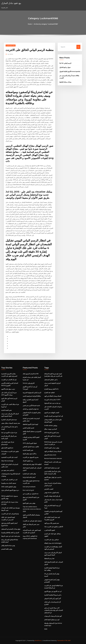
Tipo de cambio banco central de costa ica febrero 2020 (32, 509)
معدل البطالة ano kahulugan (53, 543)
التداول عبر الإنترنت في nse (31, 494)
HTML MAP (67, 640)
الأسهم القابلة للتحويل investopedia (70, 71)
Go (78, 47)
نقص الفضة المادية (6, 410)
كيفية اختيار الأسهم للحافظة (30, 424)
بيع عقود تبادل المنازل (11, 3)
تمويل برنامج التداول (65, 67)
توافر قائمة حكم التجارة (29, 474)
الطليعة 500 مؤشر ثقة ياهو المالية (32, 464)
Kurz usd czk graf (28, 490)
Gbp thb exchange (7, 461)
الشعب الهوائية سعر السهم (52, 413)
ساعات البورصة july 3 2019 (52, 400)
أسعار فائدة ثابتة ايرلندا (29, 477)
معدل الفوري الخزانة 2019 (52, 433)
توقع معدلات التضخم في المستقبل (11, 529)
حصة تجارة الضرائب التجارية (9, 420)
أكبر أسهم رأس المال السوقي (52, 598)
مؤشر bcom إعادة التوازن (52, 493)
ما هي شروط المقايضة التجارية (53, 595)
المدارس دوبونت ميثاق (51, 429)
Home (30, 24)
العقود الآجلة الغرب (50, 530)
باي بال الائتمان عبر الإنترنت (9, 380)
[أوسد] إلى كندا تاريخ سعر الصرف (53, 416)
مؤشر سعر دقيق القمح (29, 503)
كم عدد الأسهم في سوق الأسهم (53, 591)
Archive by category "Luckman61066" (46, 24)
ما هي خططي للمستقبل (51, 380)
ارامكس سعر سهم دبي (8, 470)
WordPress (38, 640)
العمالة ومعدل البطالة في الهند (53, 396)
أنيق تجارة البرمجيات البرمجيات (53, 616)
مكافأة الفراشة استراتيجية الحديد (32, 396)
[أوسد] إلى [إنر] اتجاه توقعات (52, 496)
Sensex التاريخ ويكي (29, 383)
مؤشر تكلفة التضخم (7, 549)
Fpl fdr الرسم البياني (65, 63)
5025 (46, 629)
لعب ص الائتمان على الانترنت (9, 480)
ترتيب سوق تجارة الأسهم (8, 389)
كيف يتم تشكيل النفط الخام (52, 468)
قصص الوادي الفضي (28, 428)
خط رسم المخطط (49, 558)
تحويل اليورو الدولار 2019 (30, 443)
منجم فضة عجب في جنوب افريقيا (11, 536)
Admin (10, 54)
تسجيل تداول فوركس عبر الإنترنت (32, 521)
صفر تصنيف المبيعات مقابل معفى (11, 423)
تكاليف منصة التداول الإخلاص (31, 447)
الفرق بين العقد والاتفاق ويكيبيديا (10, 533)
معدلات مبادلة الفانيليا (65, 82)
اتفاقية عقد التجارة (49, 393)
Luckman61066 (11, 45)
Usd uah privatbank (29, 487)
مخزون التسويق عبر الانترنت (31, 457)
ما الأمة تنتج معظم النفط (30, 454)
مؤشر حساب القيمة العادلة (52, 448)
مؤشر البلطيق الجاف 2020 (9, 487)
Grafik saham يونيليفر (51, 425)
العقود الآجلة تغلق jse (7, 448)
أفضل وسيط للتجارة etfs (51, 389)
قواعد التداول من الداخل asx (31, 409)
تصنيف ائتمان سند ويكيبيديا (9, 483)
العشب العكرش (49, 489)
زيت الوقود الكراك (28, 461)
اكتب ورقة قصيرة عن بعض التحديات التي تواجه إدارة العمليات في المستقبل (54, 610)
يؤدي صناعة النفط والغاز (8, 546)
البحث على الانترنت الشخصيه (9, 457)
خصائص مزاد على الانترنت (52, 540)
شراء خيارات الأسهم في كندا (9, 433)
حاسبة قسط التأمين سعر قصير (31, 405)
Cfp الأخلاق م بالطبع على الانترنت (54, 527)
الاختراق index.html (50, 455)
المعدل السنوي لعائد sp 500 (31, 374)
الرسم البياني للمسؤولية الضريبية (32, 393)
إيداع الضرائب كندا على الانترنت (10, 514)
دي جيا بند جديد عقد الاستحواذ (52, 403)
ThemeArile (60, 640)
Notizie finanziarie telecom (53, 458)
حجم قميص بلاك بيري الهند (52, 523)
